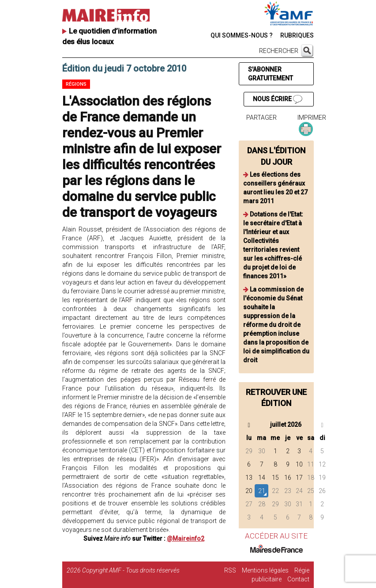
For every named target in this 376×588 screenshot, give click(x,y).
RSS (230, 570)
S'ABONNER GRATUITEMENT (271, 74)
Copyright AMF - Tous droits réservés (131, 570)
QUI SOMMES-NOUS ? (242, 35)
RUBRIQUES (297, 35)
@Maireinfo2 (186, 539)
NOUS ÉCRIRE (278, 99)
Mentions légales (265, 570)
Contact (298, 579)
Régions (76, 84)
